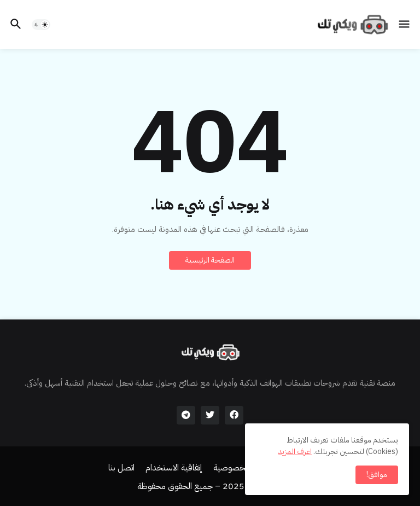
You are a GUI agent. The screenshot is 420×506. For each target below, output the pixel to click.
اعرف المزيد (295, 452)
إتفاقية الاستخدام (174, 468)
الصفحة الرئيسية (210, 260)
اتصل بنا (121, 468)
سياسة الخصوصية (244, 468)
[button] (405, 25)
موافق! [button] (377, 475)
